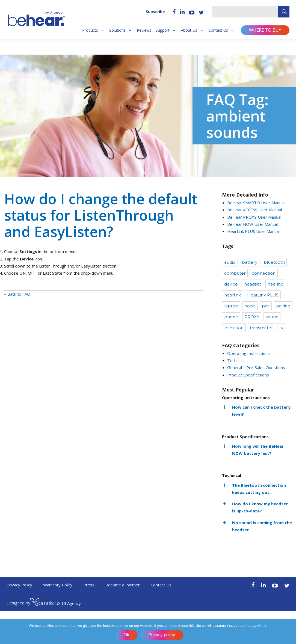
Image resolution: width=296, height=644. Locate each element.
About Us (189, 30)
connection (264, 273)
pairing (283, 306)
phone (231, 317)
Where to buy (265, 30)
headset (253, 284)
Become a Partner (123, 585)
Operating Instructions (248, 353)
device (231, 284)
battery (250, 262)
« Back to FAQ (17, 294)
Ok (126, 635)
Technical (236, 360)
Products (90, 30)
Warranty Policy (58, 585)
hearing (276, 284)
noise (250, 306)
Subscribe (155, 12)
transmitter (261, 328)
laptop (231, 306)
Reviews (144, 30)
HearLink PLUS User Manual (253, 231)
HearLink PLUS (263, 295)
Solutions (117, 30)
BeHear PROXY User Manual (254, 217)
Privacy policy (162, 635)
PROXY (252, 317)
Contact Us (218, 30)
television (234, 328)
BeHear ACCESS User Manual (254, 210)
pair (266, 306)
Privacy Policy (19, 585)
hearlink (233, 295)
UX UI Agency (56, 603)
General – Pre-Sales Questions (256, 367)
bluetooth (274, 262)
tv (281, 328)
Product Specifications (248, 375)
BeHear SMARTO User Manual (256, 203)
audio (230, 262)
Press (89, 585)
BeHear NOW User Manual (252, 224)
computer (235, 273)
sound (272, 317)
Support (163, 30)
